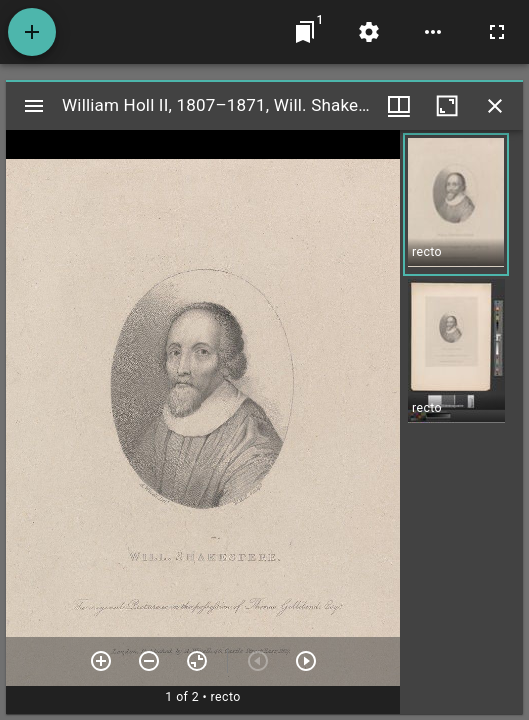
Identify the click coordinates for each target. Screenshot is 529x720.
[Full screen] (497, 32)
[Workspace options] (433, 32)
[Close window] (495, 106)
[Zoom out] (149, 661)
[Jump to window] (305, 32)
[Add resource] (32, 32)
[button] (456, 204)
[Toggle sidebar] (34, 106)
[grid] (461, 422)
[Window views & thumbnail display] (399, 106)
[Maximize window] (447, 106)
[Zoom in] (101, 661)
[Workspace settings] (369, 32)
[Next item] (306, 661)
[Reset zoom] (197, 661)
